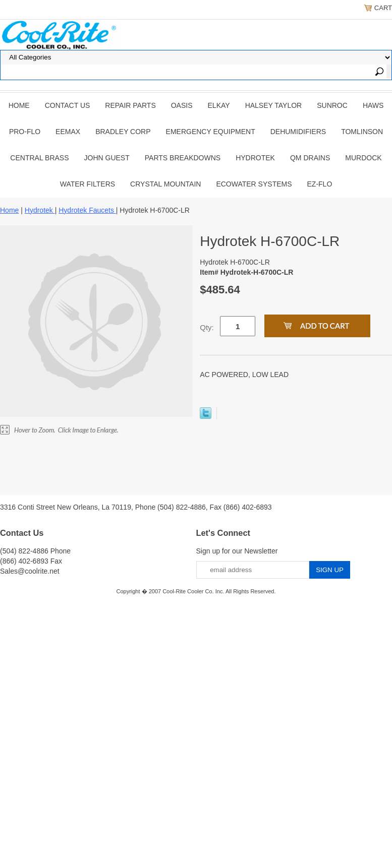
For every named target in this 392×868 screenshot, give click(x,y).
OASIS (182, 105)
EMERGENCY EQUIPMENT (211, 132)
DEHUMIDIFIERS (298, 132)
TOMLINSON (362, 132)
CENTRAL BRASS (39, 158)
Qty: (207, 327)
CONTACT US (68, 105)
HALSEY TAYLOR (274, 105)
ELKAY (219, 105)
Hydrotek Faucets (87, 210)
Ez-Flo (320, 184)
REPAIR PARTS (130, 105)
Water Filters (88, 184)
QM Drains (310, 158)
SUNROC (332, 105)
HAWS (373, 105)
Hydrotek (255, 158)
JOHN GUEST (107, 158)
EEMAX (68, 132)
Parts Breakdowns (183, 158)
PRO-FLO (25, 132)
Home (19, 105)
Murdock (363, 158)
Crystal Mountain (165, 184)
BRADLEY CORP (123, 132)
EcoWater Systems (254, 184)
